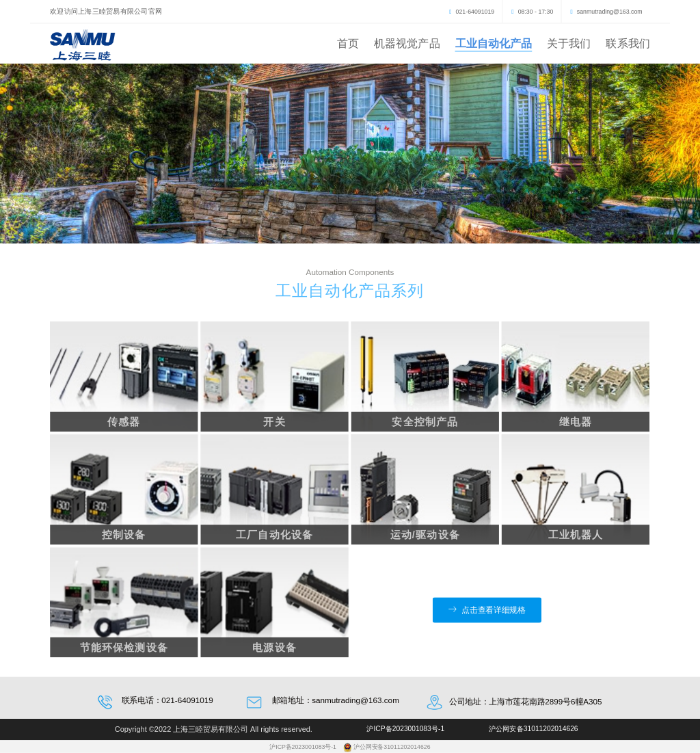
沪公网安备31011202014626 (392, 747)
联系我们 (628, 43)
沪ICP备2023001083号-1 (304, 747)
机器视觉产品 (407, 43)
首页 (348, 43)
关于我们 (569, 43)
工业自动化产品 (494, 43)
